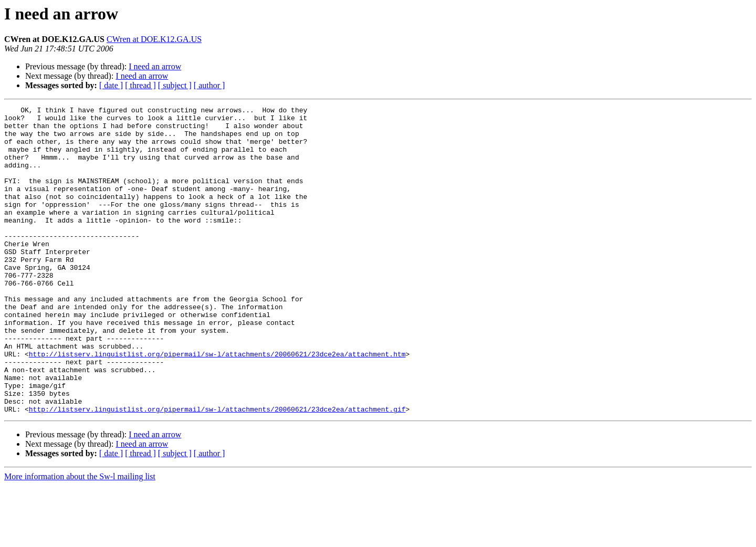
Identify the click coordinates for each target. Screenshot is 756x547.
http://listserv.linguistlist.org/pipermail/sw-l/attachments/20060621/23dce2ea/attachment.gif (217, 470)
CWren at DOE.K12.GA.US (154, 39)
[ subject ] (175, 85)
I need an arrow (155, 66)
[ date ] (111, 85)
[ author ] (209, 85)
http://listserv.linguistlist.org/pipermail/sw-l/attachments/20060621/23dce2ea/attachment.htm (217, 404)
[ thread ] (140, 85)
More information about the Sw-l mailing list (80, 538)
